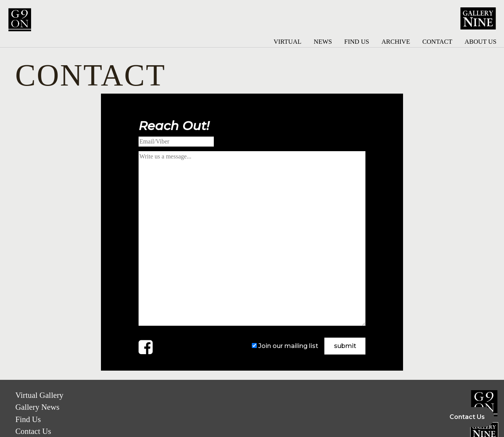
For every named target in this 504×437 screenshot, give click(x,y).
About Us (480, 42)
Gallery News (37, 407)
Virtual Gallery (39, 395)
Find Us (357, 42)
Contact (437, 42)
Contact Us (33, 431)
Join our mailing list (288, 346)
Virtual (288, 42)
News (323, 42)
